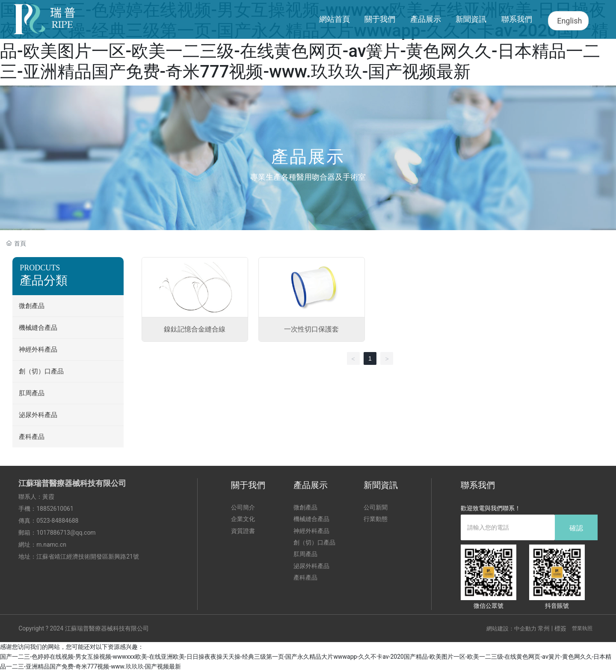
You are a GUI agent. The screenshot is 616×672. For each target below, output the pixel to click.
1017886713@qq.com (66, 533)
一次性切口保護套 (311, 329)
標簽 (560, 628)
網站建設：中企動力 (511, 629)
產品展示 (308, 157)
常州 (544, 628)
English (569, 21)
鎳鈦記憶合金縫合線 (195, 329)
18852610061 (55, 509)
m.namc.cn (51, 545)
